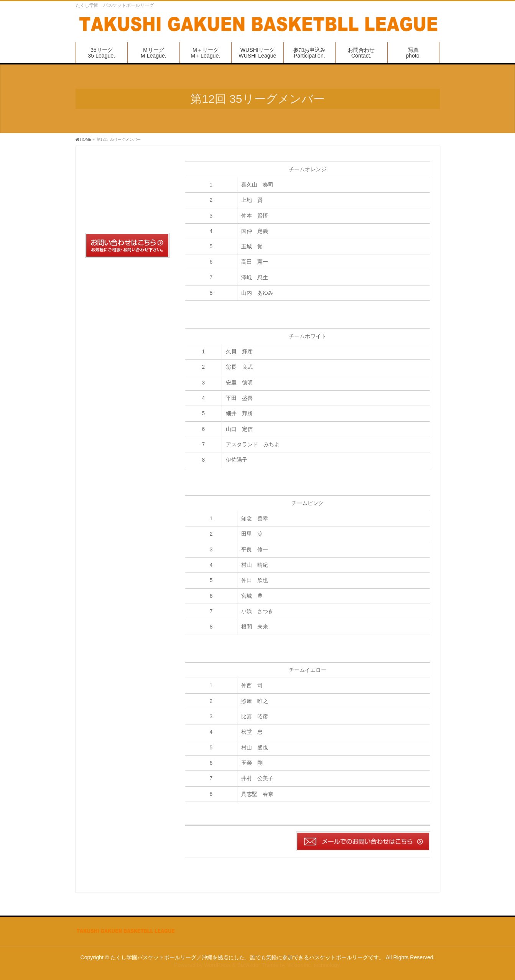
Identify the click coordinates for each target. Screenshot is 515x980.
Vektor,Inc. (299, 965)
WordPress (217, 965)
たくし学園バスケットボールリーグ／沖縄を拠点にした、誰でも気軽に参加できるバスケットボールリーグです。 (247, 957)
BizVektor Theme (258, 965)
